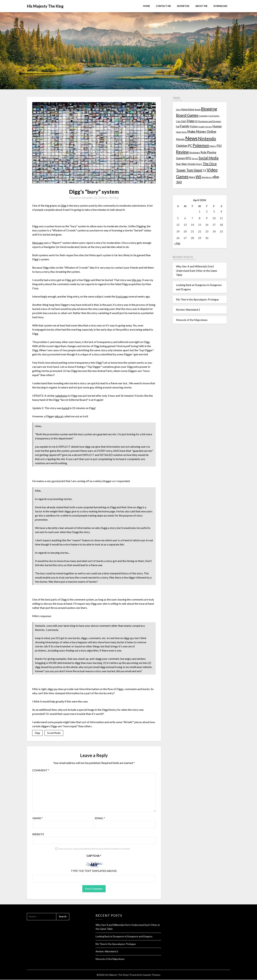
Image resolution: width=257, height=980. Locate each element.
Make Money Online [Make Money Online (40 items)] (202, 132)
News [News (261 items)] (191, 138)
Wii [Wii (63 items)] (198, 177)
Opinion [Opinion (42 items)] (182, 146)
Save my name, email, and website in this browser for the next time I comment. (95, 849)
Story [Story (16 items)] (199, 164)
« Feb (177, 243)
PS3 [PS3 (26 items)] (219, 146)
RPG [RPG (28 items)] (188, 158)
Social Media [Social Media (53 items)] (209, 158)
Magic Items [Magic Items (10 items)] (181, 132)
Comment (41, 771)
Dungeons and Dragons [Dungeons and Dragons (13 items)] (210, 121)
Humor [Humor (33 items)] (217, 126)
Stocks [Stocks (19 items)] (192, 164)
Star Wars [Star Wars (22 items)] (182, 164)
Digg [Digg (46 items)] (190, 121)
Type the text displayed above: (94, 871)
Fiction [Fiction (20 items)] (194, 126)
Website (38, 834)
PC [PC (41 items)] (190, 146)
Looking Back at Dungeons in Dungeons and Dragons (124, 937)
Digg (64, 205)
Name (38, 818)
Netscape (38, 243)
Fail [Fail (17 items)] (178, 126)
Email (100, 818)
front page (122, 296)
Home (146, 6)
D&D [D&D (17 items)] (184, 121)
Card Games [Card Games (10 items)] (214, 116)
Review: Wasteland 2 (188, 310)
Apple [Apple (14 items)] (197, 110)
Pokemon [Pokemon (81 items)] (201, 145)
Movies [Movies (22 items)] (180, 139)
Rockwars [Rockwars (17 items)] (195, 152)
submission (62, 396)
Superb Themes (152, 975)
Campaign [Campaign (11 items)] (203, 116)
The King (113, 198)
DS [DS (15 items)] (196, 121)
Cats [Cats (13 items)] (178, 121)
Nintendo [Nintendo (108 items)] (207, 139)
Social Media (54, 733)
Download (220, 6)
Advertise (183, 6)
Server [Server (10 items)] (195, 158)
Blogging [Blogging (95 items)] (209, 109)
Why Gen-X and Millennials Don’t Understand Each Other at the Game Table (197, 271)
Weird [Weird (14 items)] (192, 177)
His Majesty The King (45, 6)
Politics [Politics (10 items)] (213, 146)
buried (66, 408)
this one (137, 280)
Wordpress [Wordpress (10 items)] (207, 177)
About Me (201, 6)
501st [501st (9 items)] (178, 110)
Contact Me (163, 6)
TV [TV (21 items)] (204, 170)
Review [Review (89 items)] (182, 152)
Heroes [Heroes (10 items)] (209, 127)
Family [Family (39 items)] (185, 126)
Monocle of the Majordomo (192, 320)
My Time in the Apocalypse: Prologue (197, 299)
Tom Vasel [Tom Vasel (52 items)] (194, 170)
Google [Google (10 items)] (201, 127)
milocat (59, 416)
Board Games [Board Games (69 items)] (187, 115)
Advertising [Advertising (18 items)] (188, 109)
